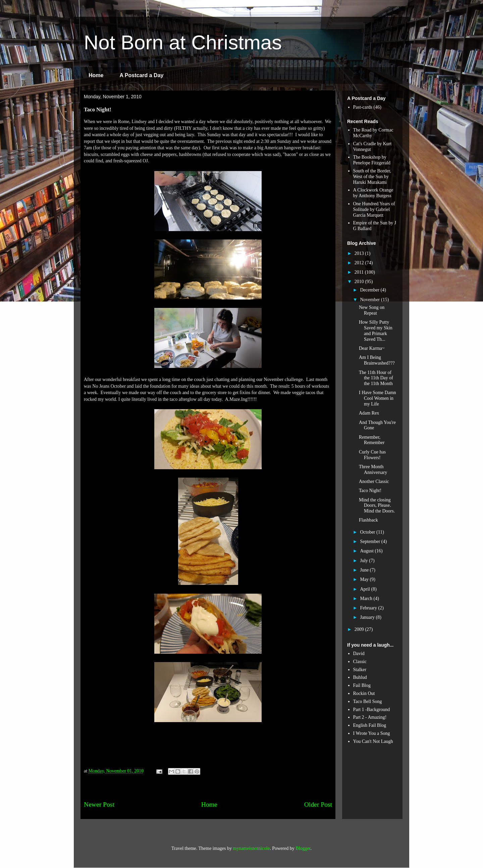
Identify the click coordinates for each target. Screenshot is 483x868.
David (359, 654)
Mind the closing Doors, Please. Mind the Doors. (377, 506)
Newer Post (99, 804)
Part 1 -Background (372, 710)
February (369, 608)
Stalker (360, 670)
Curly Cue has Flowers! (372, 455)
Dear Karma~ (372, 348)
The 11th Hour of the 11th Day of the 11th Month (376, 378)
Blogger (303, 848)
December (370, 290)
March (367, 599)
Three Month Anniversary (373, 470)
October (368, 532)
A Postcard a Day (141, 75)
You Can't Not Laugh (373, 741)
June (365, 570)
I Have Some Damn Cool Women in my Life (378, 398)
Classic (360, 662)
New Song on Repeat (372, 310)
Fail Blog (362, 685)
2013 (360, 253)
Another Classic (374, 481)
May (365, 579)
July (364, 561)
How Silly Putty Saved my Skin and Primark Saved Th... (376, 331)
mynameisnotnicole (252, 848)
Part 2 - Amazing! (370, 717)
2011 (360, 272)
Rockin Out (364, 693)
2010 (360, 282)
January (368, 617)
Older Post (318, 804)
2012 (360, 263)
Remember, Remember (372, 440)
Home (96, 75)
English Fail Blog (370, 725)
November (370, 300)
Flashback (368, 520)
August (367, 551)
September (370, 541)
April (365, 589)
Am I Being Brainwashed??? (377, 360)
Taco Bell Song (368, 701)
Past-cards (363, 107)
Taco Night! (370, 491)
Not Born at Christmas (183, 42)
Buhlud (360, 677)
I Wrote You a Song (372, 733)
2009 (360, 629)
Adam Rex (369, 413)
